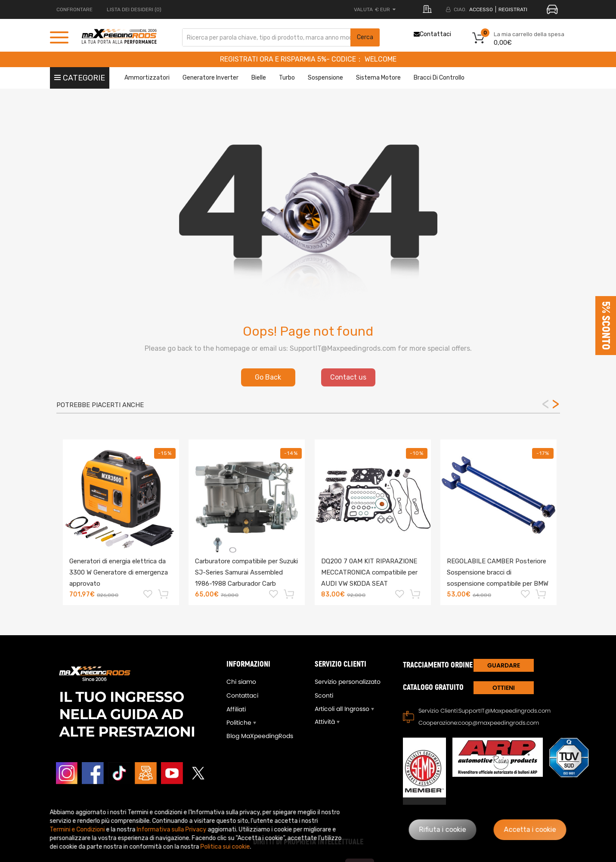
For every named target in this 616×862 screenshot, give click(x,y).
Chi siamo (241, 682)
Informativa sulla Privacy (172, 830)
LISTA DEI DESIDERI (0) (134, 9)
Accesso (481, 9)
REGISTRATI (513, 9)
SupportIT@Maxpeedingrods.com (505, 711)
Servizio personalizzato (348, 682)
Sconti (324, 695)
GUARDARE (504, 665)
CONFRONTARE (74, 9)
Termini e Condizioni (77, 830)
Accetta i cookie (530, 830)
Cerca (365, 37)
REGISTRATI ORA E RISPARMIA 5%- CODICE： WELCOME (308, 59)
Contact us (348, 377)
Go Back (268, 377)
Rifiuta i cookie (443, 830)
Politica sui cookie (225, 847)
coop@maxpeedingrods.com (498, 723)
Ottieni (504, 688)
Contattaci (432, 34)
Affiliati (236, 709)
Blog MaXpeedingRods (260, 736)
